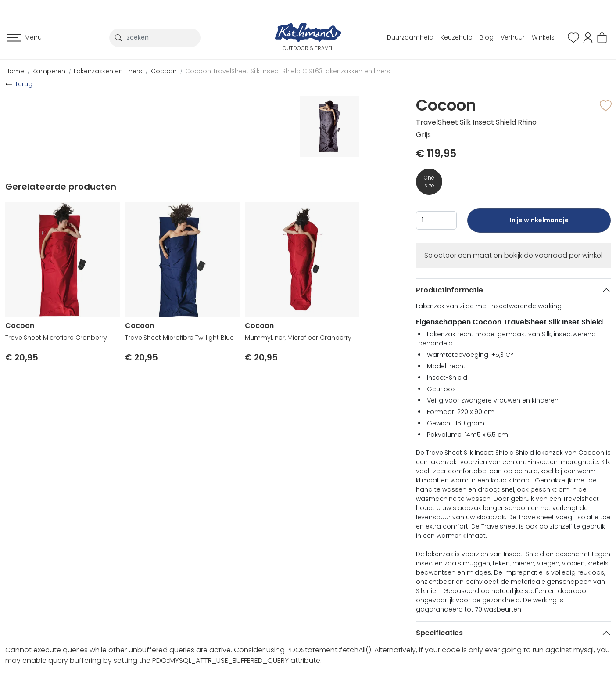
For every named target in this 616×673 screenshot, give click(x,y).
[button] (588, 37)
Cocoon (164, 71)
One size (429, 182)
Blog (487, 37)
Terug (24, 84)
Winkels (543, 37)
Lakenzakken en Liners (108, 71)
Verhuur (513, 37)
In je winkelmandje (539, 224)
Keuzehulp (457, 37)
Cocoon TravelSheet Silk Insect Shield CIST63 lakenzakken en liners (288, 71)
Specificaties (439, 633)
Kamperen (49, 71)
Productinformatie (449, 290)
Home (15, 71)
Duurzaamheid (410, 37)
